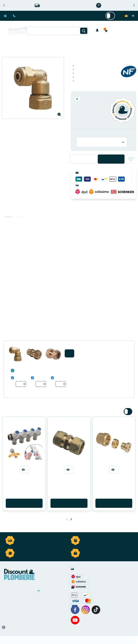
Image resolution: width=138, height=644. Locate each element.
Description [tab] (8, 213)
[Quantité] (83, 159)
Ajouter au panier (111, 159)
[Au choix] (21, 384)
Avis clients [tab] (20, 213)
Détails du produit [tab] (14, 213)
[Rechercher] (84, 31)
